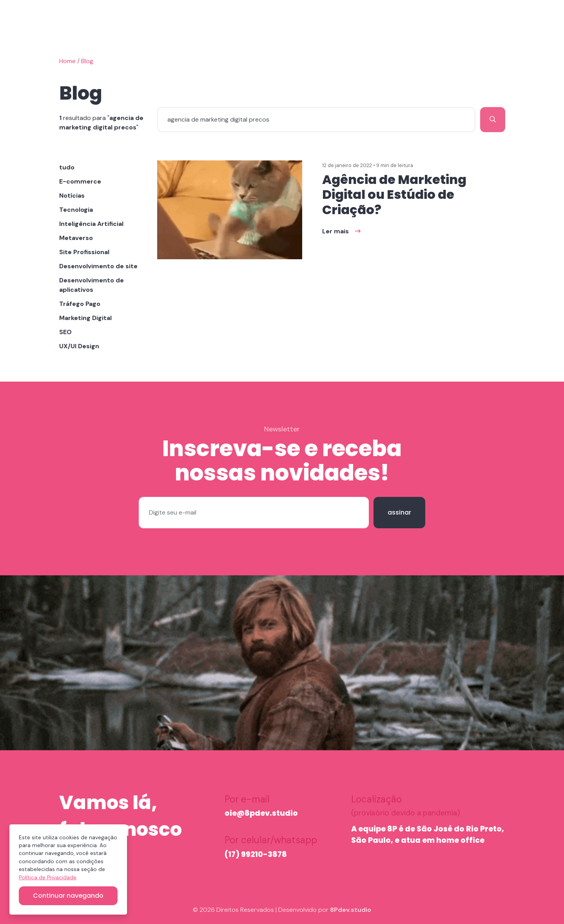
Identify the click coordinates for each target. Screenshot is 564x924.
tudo (67, 167)
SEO (65, 332)
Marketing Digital (85, 318)
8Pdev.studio (351, 910)
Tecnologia (76, 210)
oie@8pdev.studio (261, 813)
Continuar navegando (68, 896)
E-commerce (80, 181)
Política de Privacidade (48, 878)
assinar (399, 512)
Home (67, 61)
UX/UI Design (79, 346)
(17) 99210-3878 (256, 854)
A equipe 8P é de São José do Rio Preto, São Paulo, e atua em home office (428, 835)
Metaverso (76, 238)
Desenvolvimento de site (98, 266)
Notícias (72, 196)
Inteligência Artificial (91, 224)
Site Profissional (84, 252)
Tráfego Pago (80, 304)
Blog (87, 61)
